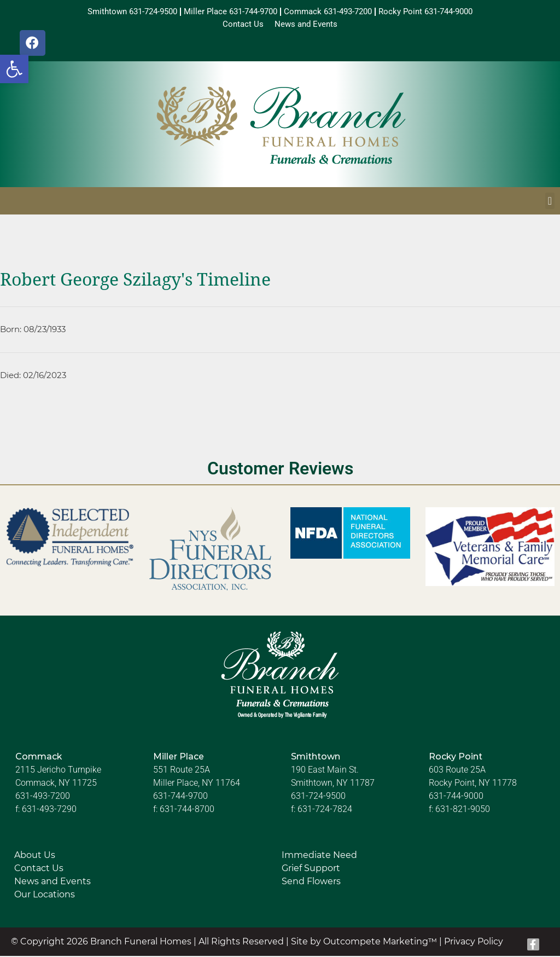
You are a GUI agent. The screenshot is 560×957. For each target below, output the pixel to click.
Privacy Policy (474, 943)
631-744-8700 (187, 811)
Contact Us (39, 870)
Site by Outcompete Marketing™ (364, 943)
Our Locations (45, 896)
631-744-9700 (180, 797)
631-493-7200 (43, 797)
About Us (35, 857)
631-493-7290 (49, 811)
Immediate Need (319, 857)
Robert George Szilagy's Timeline (135, 281)
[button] (14, 69)
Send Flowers (311, 883)
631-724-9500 (318, 797)
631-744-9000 (456, 797)
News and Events (52, 883)
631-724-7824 (325, 811)
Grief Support (311, 870)
